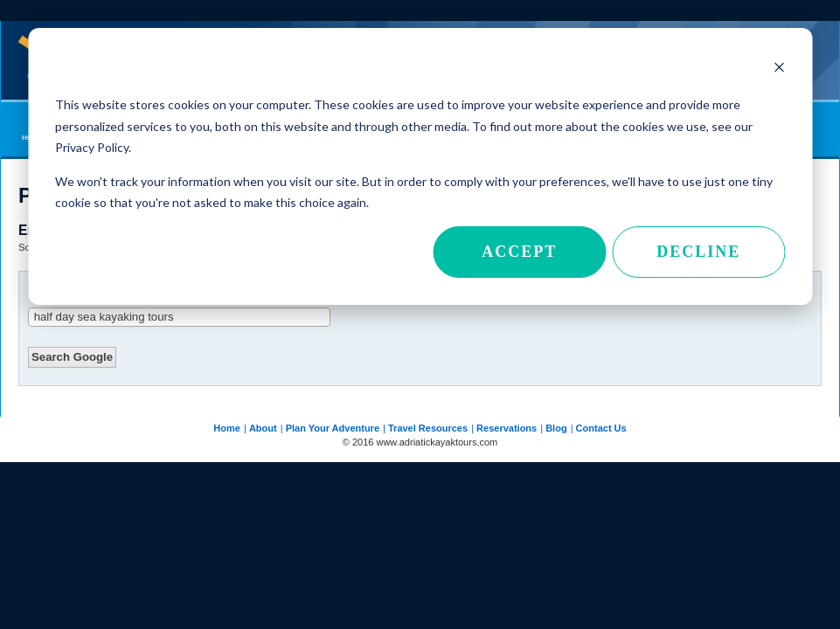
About (263, 428)
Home (227, 428)
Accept (519, 252)
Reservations (507, 428)
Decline (698, 252)
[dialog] (420, 166)
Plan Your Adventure (333, 428)
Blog (556, 428)
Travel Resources (428, 428)
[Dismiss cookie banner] (779, 69)
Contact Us (601, 428)
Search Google (72, 357)
